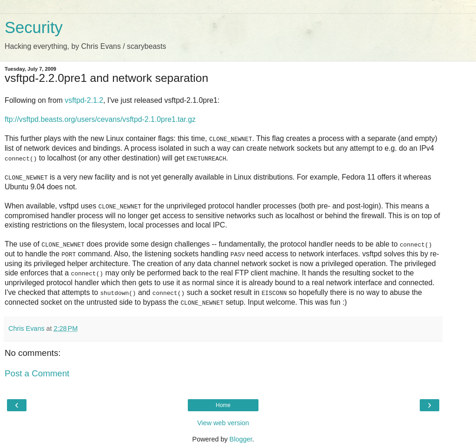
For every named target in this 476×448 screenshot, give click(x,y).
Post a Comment (37, 373)
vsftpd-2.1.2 (84, 100)
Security (34, 27)
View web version (223, 422)
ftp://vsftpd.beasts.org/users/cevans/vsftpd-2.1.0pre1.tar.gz (100, 119)
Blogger (241, 439)
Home (223, 405)
